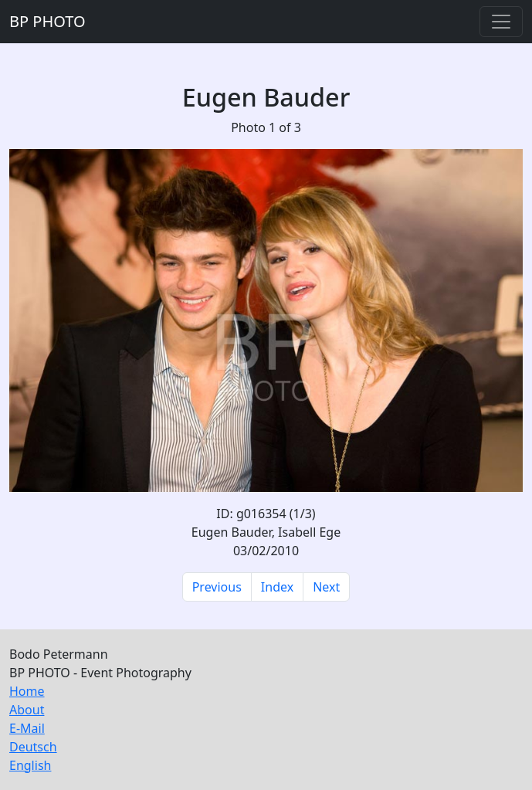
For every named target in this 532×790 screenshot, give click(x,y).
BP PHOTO (47, 21)
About (27, 710)
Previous (217, 587)
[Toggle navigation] (501, 22)
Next (326, 587)
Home (27, 691)
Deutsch (33, 747)
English (30, 765)
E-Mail (27, 728)
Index (277, 587)
